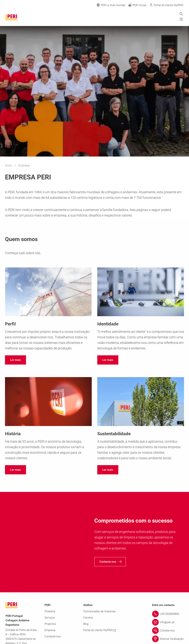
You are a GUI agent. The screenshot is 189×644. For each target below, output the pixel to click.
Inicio (9, 165)
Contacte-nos (53, 636)
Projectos (50, 624)
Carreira (88, 618)
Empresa (50, 630)
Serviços (50, 618)
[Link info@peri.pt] (168, 622)
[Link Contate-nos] (168, 631)
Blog (86, 624)
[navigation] (16, 360)
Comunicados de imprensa (99, 611)
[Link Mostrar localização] (168, 639)
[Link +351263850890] (168, 614)
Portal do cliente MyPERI (99, 630)
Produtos (50, 611)
